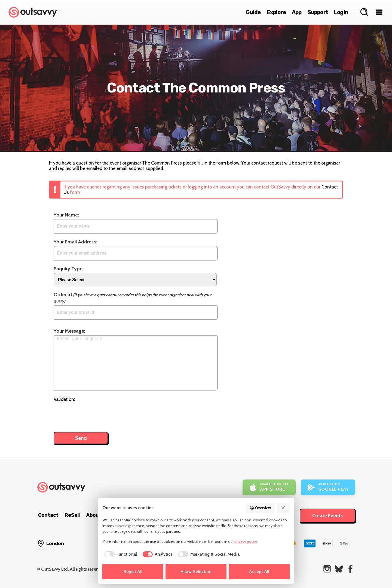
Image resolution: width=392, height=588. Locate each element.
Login (341, 12)
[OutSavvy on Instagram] (327, 569)
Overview (260, 508)
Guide (253, 12)
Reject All (133, 572)
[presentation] (95, 414)
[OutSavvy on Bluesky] (339, 569)
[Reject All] (283, 508)
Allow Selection (196, 572)
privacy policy (246, 541)
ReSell (72, 515)
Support (318, 12)
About (94, 515)
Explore (276, 12)
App (297, 12)
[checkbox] (120, 554)
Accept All (259, 572)
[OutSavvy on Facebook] (350, 569)
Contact (48, 515)
